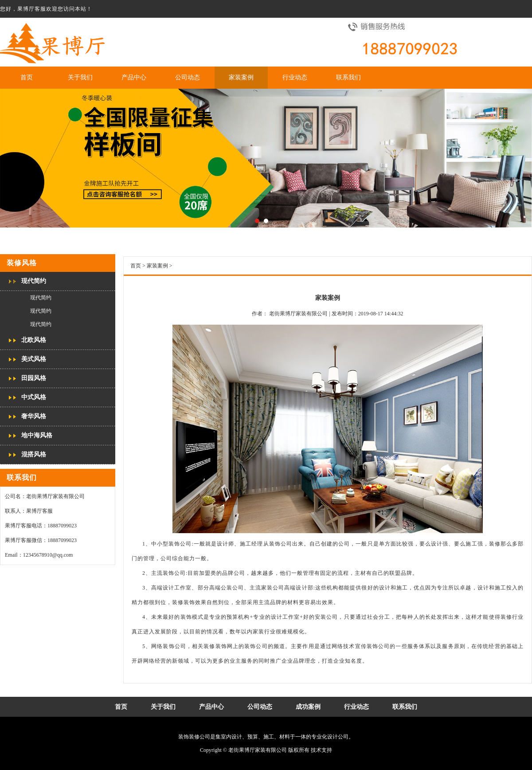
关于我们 (80, 77)
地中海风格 (37, 435)
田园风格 (34, 378)
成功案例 (308, 707)
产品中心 (134, 77)
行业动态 (295, 77)
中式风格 (34, 397)
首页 (27, 77)
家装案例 (241, 77)
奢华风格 (34, 416)
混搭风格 (34, 454)
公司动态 (188, 77)
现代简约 (34, 281)
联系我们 (348, 77)
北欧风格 (34, 340)
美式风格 (34, 359)
